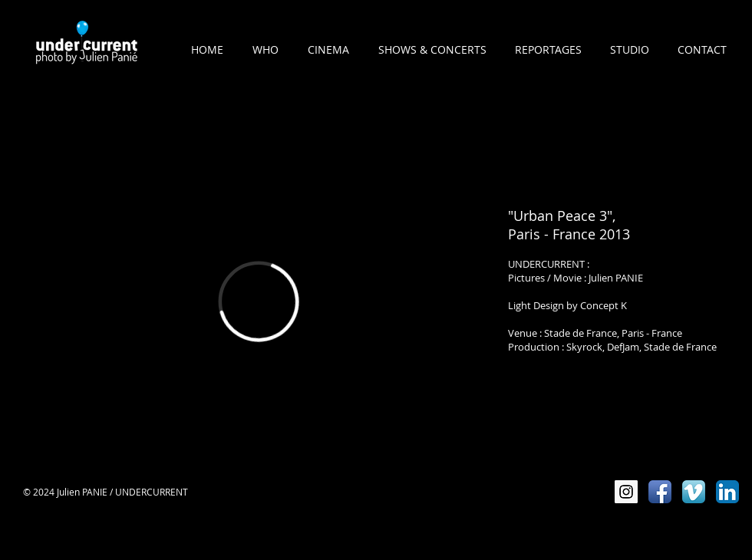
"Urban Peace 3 (557, 216)
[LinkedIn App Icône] (727, 492)
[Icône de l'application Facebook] (660, 492)
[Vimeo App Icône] (694, 492)
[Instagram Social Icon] (626, 492)
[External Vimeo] (259, 301)
